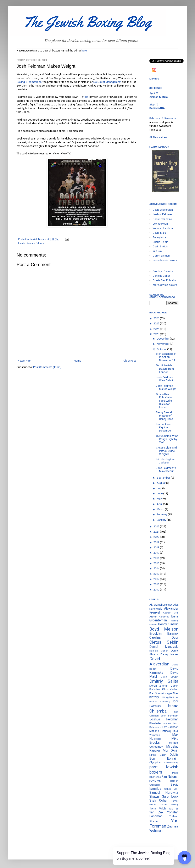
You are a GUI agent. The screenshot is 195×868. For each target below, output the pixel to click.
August (161, 483)
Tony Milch (158, 808)
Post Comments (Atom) (47, 367)
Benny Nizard (161, 237)
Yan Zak (157, 251)
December (163, 339)
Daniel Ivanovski (162, 219)
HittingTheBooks (170, 697)
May (160, 499)
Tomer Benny (169, 804)
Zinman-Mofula (158, 97)
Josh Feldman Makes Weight (166, 387)
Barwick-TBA (157, 108)
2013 (157, 574)
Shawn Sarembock (164, 797)
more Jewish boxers (165, 260)
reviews (155, 781)
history (154, 697)
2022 (157, 526)
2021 (157, 532)
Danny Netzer (170, 654)
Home (77, 361)
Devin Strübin (161, 246)
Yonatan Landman (163, 228)
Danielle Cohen (162, 276)
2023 (157, 334)
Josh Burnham (170, 716)
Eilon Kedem (170, 689)
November (163, 344)
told (86, 97)
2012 (157, 579)
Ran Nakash (170, 777)
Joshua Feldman (36, 243)
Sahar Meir (171, 789)
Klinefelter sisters (160, 723)
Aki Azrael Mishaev (161, 605)
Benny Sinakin (168, 624)
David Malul (160, 233)
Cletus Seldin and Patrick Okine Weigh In (166, 451)
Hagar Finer (172, 693)
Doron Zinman (161, 256)
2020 (157, 537)
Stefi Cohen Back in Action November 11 (166, 357)
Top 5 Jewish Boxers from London (165, 369)
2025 (157, 323)
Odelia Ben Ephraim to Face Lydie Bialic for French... (164, 401)
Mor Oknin (171, 751)
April (160, 504)
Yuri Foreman (164, 823)
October (162, 349)
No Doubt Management (107, 82)
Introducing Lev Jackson (165, 461)
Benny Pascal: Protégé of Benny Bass (165, 416)
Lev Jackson (160, 224)
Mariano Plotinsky (160, 731)
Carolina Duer (164, 638)
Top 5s (174, 809)
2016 (157, 558)
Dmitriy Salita (164, 681)
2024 (157, 329)
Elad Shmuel (157, 693)
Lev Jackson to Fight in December (165, 427)
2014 (157, 568)
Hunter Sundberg (160, 702)
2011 (157, 584)
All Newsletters (158, 137)
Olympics (155, 762)
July (160, 488)
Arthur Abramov (159, 617)
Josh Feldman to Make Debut (166, 470)
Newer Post (24, 361)
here (84, 51)
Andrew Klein (171, 613)
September (164, 478)
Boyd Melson (164, 629)
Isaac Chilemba (164, 708)
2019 (157, 542)
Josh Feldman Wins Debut (165, 379)
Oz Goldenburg (170, 763)
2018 (157, 547)
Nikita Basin (158, 755)
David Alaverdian (163, 210)
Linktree (154, 79)
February (162, 514)
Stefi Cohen (159, 801)
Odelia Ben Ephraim (164, 280)
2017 (157, 553)
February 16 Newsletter (163, 118)
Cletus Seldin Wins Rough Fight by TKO (167, 439)
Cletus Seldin (160, 242)
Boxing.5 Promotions (29, 82)
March (161, 509)
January (162, 520)
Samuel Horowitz (164, 793)
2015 (157, 563)
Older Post (130, 361)
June (160, 493)
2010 (157, 590)
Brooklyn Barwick (163, 271)
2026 (157, 318)
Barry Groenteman (164, 618)
